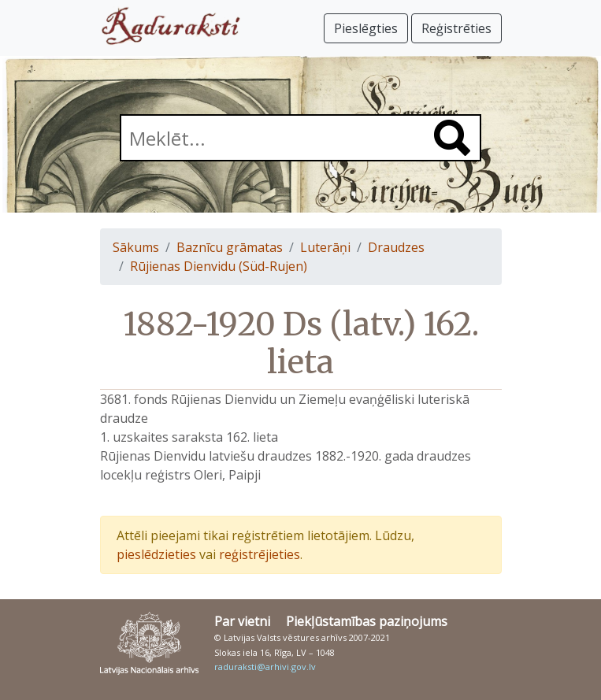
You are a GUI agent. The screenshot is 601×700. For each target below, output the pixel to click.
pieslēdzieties (156, 554)
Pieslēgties (366, 28)
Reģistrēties (456, 28)
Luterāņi (325, 247)
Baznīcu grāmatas (230, 247)
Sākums (136, 247)
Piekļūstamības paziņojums (367, 621)
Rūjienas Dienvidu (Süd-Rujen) (219, 266)
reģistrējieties (260, 554)
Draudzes (396, 247)
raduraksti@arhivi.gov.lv (265, 667)
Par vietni (242, 621)
